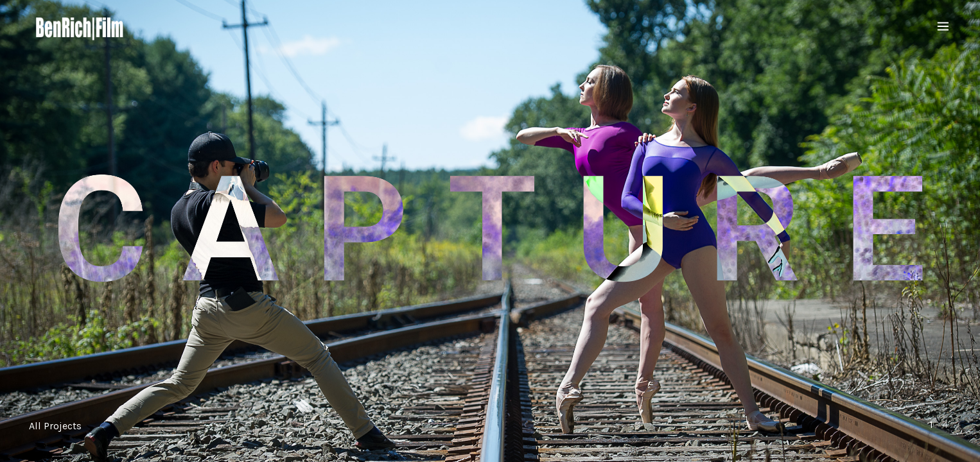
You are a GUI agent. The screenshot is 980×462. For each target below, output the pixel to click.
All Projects (55, 426)
